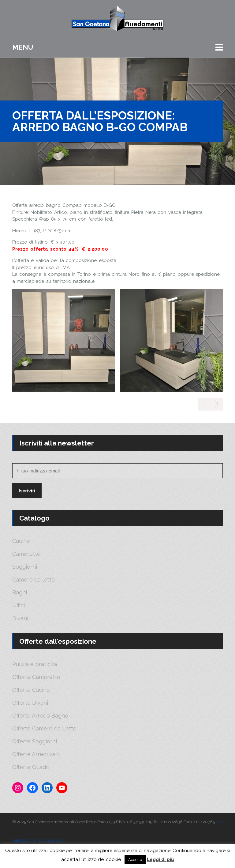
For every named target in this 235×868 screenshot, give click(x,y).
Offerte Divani (30, 703)
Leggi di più (160, 859)
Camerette (26, 554)
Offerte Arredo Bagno (40, 716)
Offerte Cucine (31, 690)
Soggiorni (25, 567)
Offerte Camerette (36, 677)
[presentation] (217, 404)
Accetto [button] (135, 860)
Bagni (20, 593)
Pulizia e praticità (35, 664)
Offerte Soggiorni (35, 741)
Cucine (21, 541)
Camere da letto (34, 580)
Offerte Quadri (31, 767)
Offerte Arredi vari (35, 754)
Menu (23, 47)
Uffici (19, 605)
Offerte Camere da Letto (44, 729)
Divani (20, 618)
